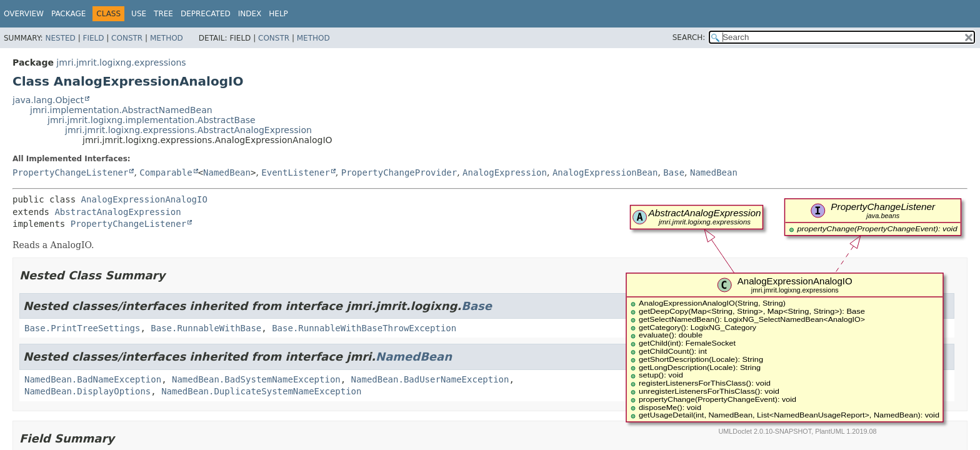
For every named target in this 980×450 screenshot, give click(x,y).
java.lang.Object (48, 100)
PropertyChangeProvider (399, 172)
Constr (127, 38)
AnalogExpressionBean (605, 172)
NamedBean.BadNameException (93, 379)
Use (139, 14)
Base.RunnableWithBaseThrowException (364, 328)
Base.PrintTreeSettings (82, 328)
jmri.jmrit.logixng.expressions (121, 62)
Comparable (166, 172)
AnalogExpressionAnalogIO (144, 199)
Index (250, 14)
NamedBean (227, 172)
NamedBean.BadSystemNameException (256, 379)
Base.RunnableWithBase (206, 328)
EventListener (296, 172)
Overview (24, 14)
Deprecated (206, 14)
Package (68, 14)
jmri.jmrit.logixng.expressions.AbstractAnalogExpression (188, 130)
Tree (163, 14)
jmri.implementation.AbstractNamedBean (121, 110)
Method (167, 38)
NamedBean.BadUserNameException (430, 379)
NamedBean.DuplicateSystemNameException (261, 391)
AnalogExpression (505, 172)
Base (674, 172)
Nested (60, 38)
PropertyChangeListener (70, 172)
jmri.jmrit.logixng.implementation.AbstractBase (152, 120)
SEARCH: (689, 37)
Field (93, 38)
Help (278, 14)
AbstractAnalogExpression (117, 212)
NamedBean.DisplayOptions (87, 391)
